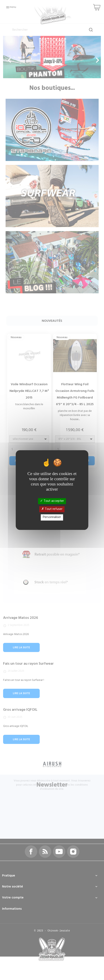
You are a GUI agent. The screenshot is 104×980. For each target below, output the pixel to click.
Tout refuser (52, 509)
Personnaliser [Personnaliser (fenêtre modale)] (52, 517)
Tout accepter (52, 501)
